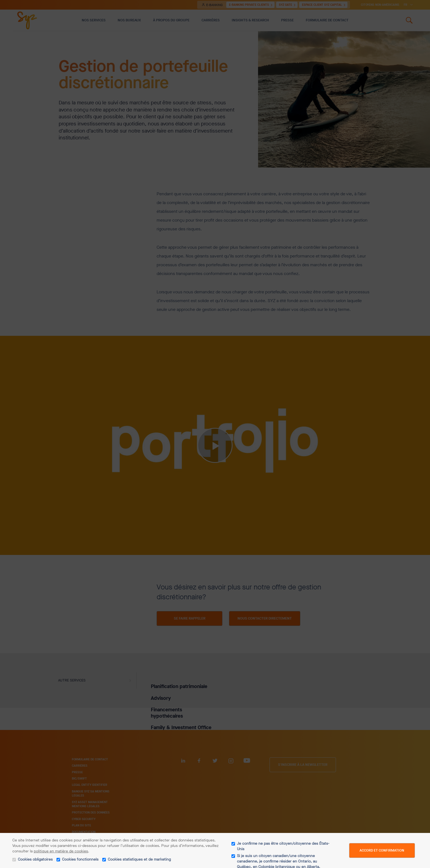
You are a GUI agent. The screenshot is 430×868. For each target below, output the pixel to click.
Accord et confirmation (382, 850)
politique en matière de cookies (61, 851)
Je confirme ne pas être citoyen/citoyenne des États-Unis (283, 846)
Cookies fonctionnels (80, 859)
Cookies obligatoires (35, 859)
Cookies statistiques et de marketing (139, 859)
